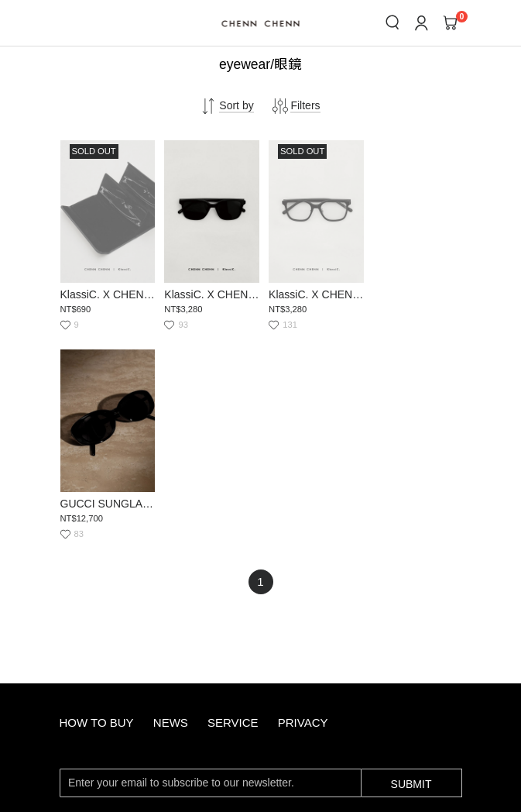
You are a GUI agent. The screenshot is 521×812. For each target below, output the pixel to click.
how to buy (97, 511)
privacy (303, 511)
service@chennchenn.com (202, 671)
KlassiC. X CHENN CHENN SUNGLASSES (209, 292)
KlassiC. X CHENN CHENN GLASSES (312, 292)
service (233, 511)
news (171, 511)
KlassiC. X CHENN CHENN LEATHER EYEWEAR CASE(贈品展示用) (107, 292)
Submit (411, 572)
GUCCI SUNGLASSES (415, 292)
